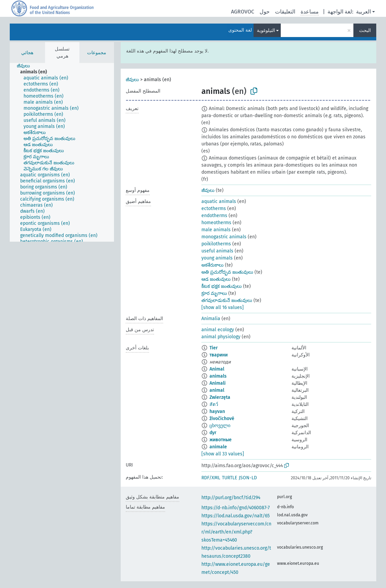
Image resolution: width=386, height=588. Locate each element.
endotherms (214, 216)
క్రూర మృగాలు (214, 293)
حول (265, 12)
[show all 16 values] (223, 307)
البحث (365, 30)
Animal (217, 369)
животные (221, 440)
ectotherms (214, 209)
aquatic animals (219, 201)
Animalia (211, 319)
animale (218, 447)
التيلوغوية (266, 30)
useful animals (217, 251)
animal (217, 390)
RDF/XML (211, 478)
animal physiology (221, 337)
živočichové (222, 419)
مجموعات (97, 53)
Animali (218, 383)
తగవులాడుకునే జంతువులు (227, 300)
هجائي (27, 53)
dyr (213, 433)
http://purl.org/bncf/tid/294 (231, 498)
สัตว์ (214, 404)
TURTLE (229, 478)
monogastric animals (224, 237)
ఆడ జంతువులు (216, 279)
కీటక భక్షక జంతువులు (222, 286)
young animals (217, 258)
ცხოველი (220, 426)
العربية (363, 12)
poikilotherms (216, 244)
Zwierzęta (220, 397)
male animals (216, 230)
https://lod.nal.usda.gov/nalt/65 (236, 516)
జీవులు (132, 80)
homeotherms (216, 223)
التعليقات (285, 12)
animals (218, 376)
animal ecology (218, 330)
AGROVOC (243, 12)
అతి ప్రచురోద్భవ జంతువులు (227, 272)
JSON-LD (248, 478)
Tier (214, 348)
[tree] (62, 152)
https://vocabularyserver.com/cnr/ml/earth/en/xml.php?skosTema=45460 (236, 532)
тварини (219, 355)
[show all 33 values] (223, 454)
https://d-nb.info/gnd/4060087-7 (236, 508)
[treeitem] (26, 66)
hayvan (217, 411)
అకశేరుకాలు (213, 265)
